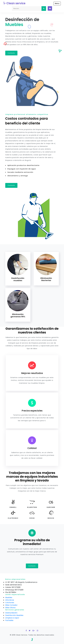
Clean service (14, 3)
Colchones (10, 603)
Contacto (11, 53)
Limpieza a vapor (12, 618)
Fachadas (9, 620)
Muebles (9, 597)
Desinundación (11, 613)
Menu (57, 3)
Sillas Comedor (11, 605)
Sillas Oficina (10, 608)
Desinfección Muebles (14, 615)
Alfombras (10, 600)
